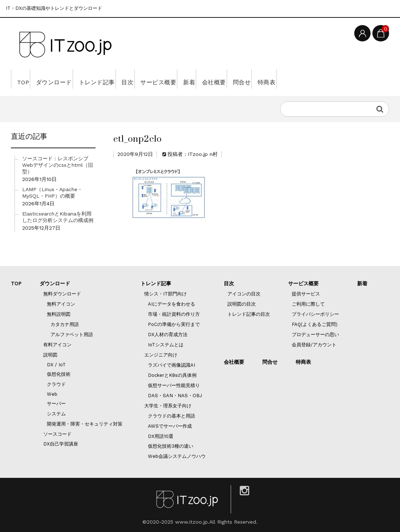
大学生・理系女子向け (168, 406)
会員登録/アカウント (314, 345)
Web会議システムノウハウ (177, 456)
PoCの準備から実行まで (174, 324)
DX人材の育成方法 (168, 334)
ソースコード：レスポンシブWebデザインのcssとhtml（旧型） (58, 165)
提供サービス (306, 294)
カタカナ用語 (65, 324)
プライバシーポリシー (315, 314)
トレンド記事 (120, 79)
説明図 (50, 355)
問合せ (317, 79)
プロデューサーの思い (315, 334)
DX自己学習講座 (61, 444)
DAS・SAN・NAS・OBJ (175, 396)
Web (52, 394)
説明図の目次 (242, 304)
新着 (244, 79)
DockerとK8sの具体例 (172, 375)
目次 (161, 79)
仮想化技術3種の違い (171, 446)
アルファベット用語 (72, 334)
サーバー (56, 404)
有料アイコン (57, 345)
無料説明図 (59, 314)
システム (56, 414)
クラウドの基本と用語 (171, 416)
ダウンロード (66, 79)
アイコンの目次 (244, 294)
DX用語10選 (161, 436)
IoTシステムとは (166, 345)
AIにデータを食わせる (171, 304)
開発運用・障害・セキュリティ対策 (85, 424)
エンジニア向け (161, 355)
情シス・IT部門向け (165, 294)
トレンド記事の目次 (249, 314)
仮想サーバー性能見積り (174, 385)
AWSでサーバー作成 (170, 426)
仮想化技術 (59, 374)
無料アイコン (61, 304)
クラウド (56, 384)
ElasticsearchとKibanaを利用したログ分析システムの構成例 (58, 217)
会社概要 (279, 79)
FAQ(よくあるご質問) (315, 324)
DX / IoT (56, 365)
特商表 (352, 79)
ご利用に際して (308, 304)
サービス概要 (203, 79)
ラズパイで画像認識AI (171, 365)
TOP (25, 79)
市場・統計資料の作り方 (174, 314)
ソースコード (57, 434)
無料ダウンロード (62, 294)
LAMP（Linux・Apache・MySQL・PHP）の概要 (52, 193)
